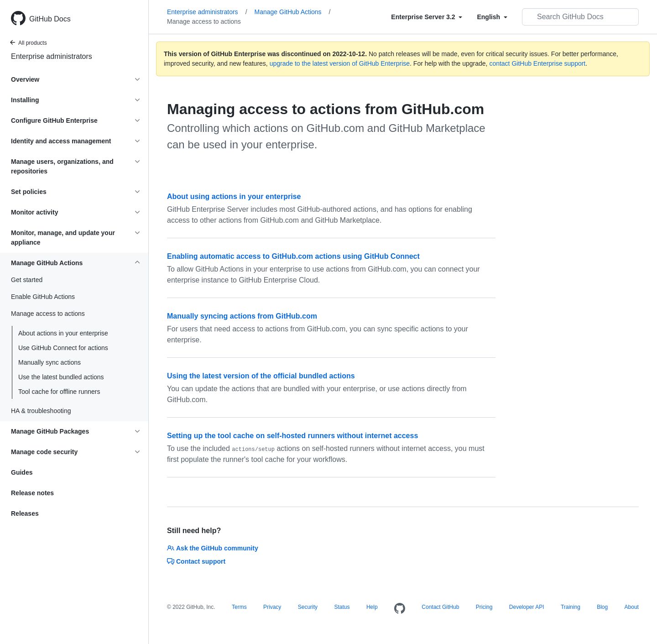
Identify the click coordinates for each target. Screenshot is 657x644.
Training (571, 607)
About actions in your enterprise (63, 333)
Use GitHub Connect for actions (63, 348)
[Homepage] (400, 609)
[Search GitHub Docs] (580, 17)
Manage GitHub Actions (293, 12)
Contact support (196, 561)
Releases (25, 513)
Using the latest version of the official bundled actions (261, 376)
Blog (602, 607)
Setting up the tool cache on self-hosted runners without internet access (292, 436)
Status (342, 607)
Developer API (527, 607)
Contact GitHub (440, 607)
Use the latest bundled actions (61, 377)
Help (372, 607)
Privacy (272, 607)
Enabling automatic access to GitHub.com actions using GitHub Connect (293, 256)
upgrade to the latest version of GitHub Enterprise (340, 63)
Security (308, 607)
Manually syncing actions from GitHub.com (242, 316)
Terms (239, 607)
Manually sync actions (50, 362)
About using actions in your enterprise (234, 196)
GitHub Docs (50, 19)
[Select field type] (427, 17)
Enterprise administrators (52, 56)
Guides (22, 472)
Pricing (484, 607)
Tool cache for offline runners (59, 392)
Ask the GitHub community (213, 548)
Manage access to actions (204, 21)
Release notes (32, 493)
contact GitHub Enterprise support (537, 63)
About (632, 607)
